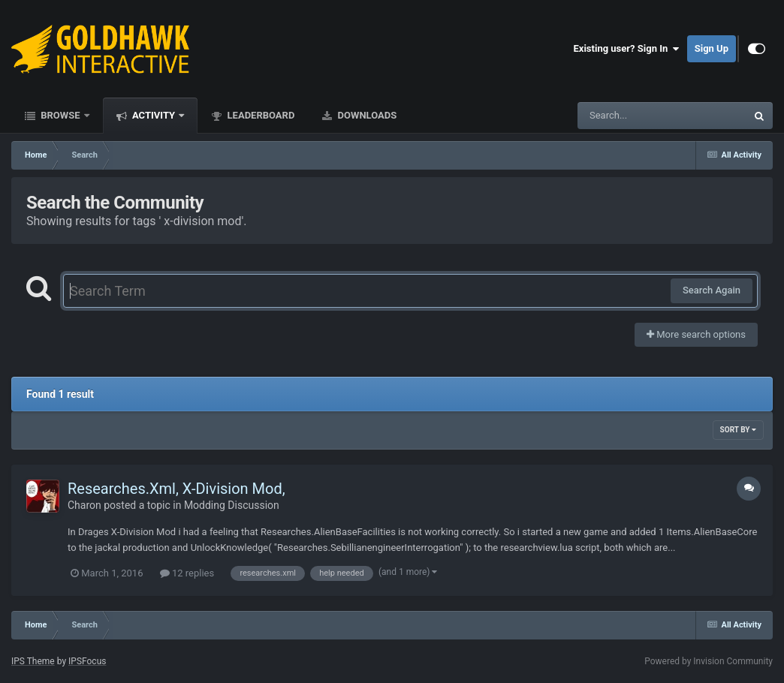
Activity (154, 115)
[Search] (624, 116)
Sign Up (712, 48)
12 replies (187, 573)
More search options (696, 334)
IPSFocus (87, 661)
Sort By (738, 430)
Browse (60, 115)
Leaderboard (259, 115)
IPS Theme (33, 661)
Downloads (366, 115)
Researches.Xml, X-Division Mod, (176, 489)
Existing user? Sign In (627, 49)
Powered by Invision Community (709, 661)
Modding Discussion (232, 505)
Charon (84, 505)
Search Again (712, 290)
